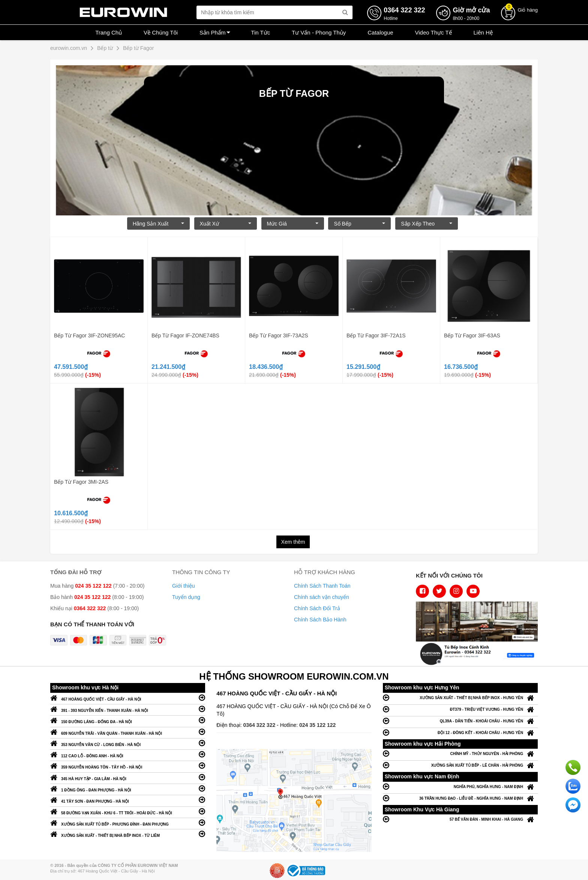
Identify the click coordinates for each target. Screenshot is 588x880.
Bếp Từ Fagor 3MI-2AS (81, 482)
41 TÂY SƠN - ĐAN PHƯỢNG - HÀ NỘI (128, 800)
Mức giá (293, 224)
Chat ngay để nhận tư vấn (573, 805)
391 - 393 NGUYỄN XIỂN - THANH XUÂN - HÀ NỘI (128, 709)
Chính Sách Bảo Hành (320, 620)
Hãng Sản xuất (158, 224)
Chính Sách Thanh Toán (322, 586)
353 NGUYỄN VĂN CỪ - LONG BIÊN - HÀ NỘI (128, 743)
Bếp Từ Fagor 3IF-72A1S (376, 335)
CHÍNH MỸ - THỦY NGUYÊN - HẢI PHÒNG (460, 753)
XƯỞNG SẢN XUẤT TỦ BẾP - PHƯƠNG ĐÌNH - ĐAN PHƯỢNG (128, 822)
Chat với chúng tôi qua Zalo (573, 786)
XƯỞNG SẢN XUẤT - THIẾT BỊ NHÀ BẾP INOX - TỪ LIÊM (128, 834)
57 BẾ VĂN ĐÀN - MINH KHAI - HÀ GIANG (460, 819)
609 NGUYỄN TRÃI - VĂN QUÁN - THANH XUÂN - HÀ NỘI (128, 732)
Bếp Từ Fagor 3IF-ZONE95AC (89, 335)
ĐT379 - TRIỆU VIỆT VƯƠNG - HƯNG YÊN (460, 709)
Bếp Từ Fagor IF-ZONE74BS (185, 335)
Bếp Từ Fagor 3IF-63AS (472, 335)
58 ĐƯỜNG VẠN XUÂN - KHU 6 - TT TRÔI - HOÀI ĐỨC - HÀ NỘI (128, 811)
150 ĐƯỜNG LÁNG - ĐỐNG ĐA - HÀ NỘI (128, 720)
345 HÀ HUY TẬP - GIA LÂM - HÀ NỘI (128, 777)
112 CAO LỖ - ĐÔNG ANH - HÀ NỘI (128, 754)
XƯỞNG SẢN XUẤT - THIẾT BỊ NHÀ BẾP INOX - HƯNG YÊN (460, 697)
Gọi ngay (573, 767)
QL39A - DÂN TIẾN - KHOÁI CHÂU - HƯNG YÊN (460, 721)
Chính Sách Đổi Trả (317, 608)
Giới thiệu (184, 586)
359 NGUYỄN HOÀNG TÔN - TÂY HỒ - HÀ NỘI (128, 765)
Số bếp (359, 224)
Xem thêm (293, 542)
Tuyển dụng (186, 597)
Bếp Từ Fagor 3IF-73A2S (279, 335)
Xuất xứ (226, 224)
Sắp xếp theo (427, 224)
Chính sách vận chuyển (322, 597)
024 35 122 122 (317, 725)
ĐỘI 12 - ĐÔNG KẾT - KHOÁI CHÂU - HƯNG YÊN (460, 732)
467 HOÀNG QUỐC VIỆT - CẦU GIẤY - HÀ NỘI (128, 697)
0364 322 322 (260, 725)
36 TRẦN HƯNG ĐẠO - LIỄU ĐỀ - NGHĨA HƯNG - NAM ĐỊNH (460, 798)
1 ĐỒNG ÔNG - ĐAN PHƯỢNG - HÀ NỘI (128, 788)
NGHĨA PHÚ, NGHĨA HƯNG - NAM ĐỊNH (460, 786)
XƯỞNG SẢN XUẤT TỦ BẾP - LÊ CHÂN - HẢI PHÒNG (460, 765)
